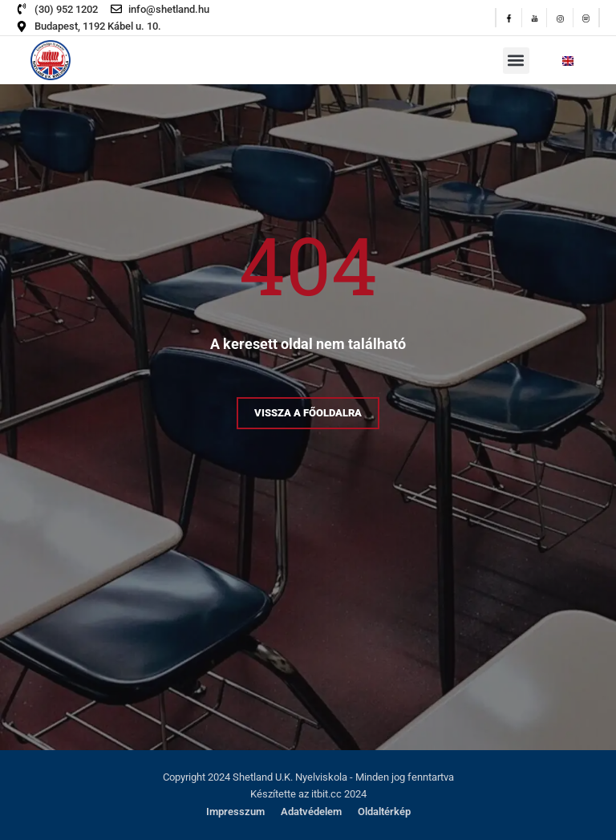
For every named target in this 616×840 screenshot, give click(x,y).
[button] (516, 61)
